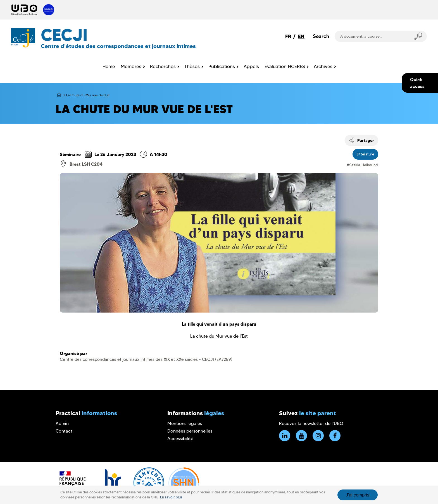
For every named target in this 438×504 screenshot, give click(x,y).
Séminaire (70, 154)
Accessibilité (180, 439)
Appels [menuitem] (251, 66)
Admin (62, 423)
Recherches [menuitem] (163, 66)
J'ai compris (358, 495)
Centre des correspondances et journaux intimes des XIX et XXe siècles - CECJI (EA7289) (146, 359)
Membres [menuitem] (131, 66)
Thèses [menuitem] (192, 66)
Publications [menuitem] (222, 66)
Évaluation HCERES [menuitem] (285, 66)
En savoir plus (171, 497)
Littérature (365, 154)
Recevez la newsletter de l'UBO (311, 423)
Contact (64, 431)
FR (288, 36)
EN (301, 36)
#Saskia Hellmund (362, 165)
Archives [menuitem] (323, 66)
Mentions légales (185, 423)
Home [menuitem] (109, 66)
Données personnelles (190, 431)
